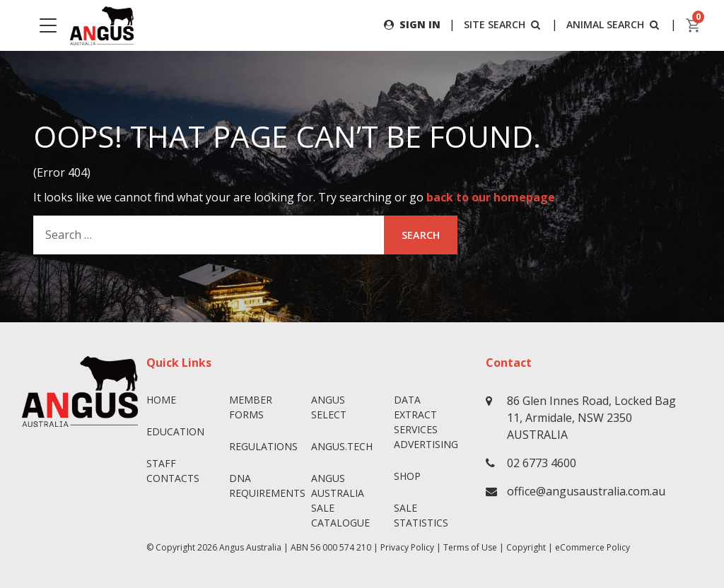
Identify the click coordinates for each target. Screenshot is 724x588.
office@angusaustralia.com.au (586, 491)
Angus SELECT (329, 407)
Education (175, 431)
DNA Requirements (265, 486)
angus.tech (342, 446)
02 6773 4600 (542, 463)
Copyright (526, 547)
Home (161, 400)
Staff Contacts (173, 471)
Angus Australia (250, 547)
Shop (407, 476)
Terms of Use (470, 547)
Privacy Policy (407, 547)
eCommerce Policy (592, 547)
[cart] (694, 25)
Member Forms (251, 407)
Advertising (426, 444)
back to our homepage (491, 197)
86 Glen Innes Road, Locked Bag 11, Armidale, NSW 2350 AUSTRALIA (591, 418)
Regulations (263, 446)
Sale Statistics (421, 515)
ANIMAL (614, 24)
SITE (503, 24)
